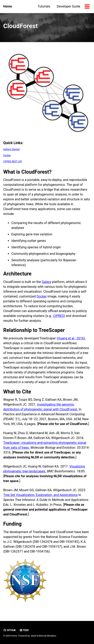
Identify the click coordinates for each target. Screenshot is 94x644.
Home (8, 6)
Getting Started (11, 149)
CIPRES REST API (13, 162)
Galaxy (47, 282)
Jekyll (33, 636)
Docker (7, 155)
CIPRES (58, 316)
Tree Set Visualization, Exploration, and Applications (40, 495)
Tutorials (44, 6)
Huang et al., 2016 (71, 338)
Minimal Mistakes (47, 636)
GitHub (9, 630)
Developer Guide (68, 6)
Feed (24, 630)
